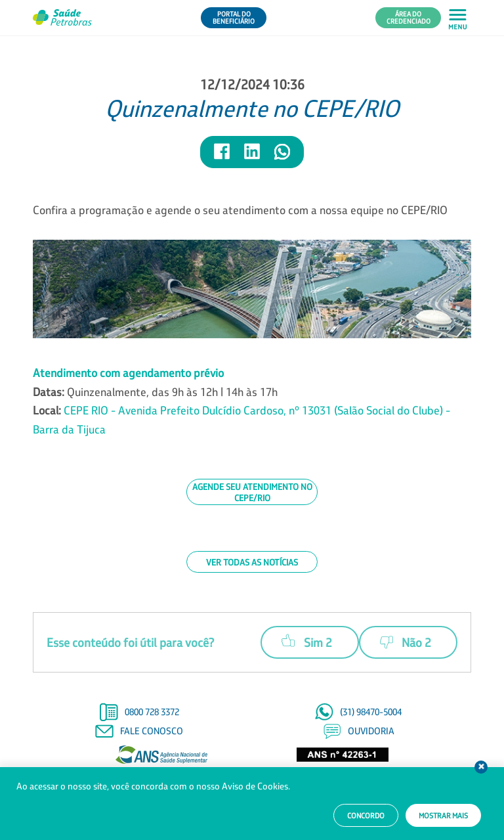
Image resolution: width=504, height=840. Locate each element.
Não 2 (406, 642)
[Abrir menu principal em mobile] (458, 18)
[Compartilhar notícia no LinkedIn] (253, 157)
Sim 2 (307, 640)
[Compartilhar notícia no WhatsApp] (282, 157)
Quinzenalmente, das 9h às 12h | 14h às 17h (241, 401)
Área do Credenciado (409, 18)
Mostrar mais (443, 816)
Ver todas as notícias (252, 562)
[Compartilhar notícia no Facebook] (222, 157)
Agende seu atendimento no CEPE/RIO (252, 492)
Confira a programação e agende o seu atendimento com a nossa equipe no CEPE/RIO (240, 210)
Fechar (481, 767)
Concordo (366, 816)
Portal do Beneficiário (234, 18)
